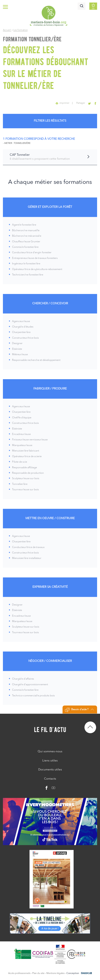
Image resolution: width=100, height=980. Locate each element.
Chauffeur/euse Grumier (26, 242)
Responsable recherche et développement (36, 360)
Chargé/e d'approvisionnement (30, 685)
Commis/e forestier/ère (25, 247)
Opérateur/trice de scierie (27, 456)
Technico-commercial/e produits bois (33, 696)
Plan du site (38, 973)
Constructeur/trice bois (25, 338)
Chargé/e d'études (23, 327)
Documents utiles (50, 770)
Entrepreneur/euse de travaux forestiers (35, 258)
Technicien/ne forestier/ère (28, 275)
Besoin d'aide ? (79, 710)
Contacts (50, 779)
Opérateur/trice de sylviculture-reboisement (37, 269)
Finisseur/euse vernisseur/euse (30, 440)
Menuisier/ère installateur (27, 558)
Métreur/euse (20, 355)
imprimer (63, 103)
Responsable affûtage (24, 468)
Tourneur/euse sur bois (25, 490)
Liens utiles (50, 761)
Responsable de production (28, 473)
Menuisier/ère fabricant (26, 451)
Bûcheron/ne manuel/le (26, 231)
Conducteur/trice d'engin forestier (32, 253)
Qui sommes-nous (50, 752)
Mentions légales (55, 973)
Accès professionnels (19, 973)
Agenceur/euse (21, 321)
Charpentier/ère (21, 332)
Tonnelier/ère (20, 484)
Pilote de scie (20, 462)
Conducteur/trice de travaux (28, 547)
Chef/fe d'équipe (22, 418)
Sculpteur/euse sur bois (26, 478)
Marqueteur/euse (22, 445)
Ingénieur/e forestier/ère (26, 264)
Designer (17, 343)
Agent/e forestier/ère (24, 225)
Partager (81, 103)
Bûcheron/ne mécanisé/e (27, 236)
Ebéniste (17, 349)
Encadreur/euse (21, 434)
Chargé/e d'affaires (23, 679)
